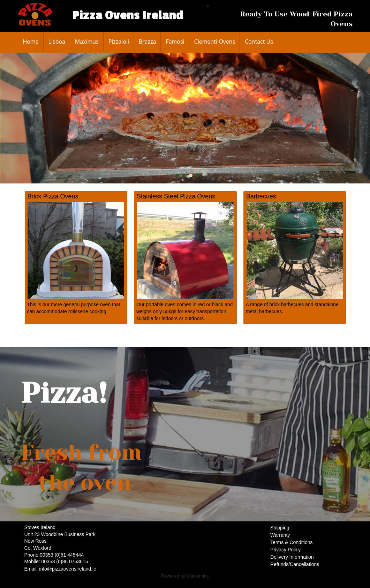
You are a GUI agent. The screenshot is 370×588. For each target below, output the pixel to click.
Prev (11, 118)
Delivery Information (292, 557)
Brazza (148, 42)
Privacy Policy (285, 550)
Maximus (87, 42)
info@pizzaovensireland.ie (68, 569)
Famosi (175, 42)
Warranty (280, 535)
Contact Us (259, 42)
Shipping (280, 528)
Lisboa (57, 42)
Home (31, 42)
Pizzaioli (119, 42)
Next (363, 118)
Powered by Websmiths (185, 576)
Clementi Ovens (215, 42)
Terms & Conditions (291, 542)
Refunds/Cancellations (295, 564)
